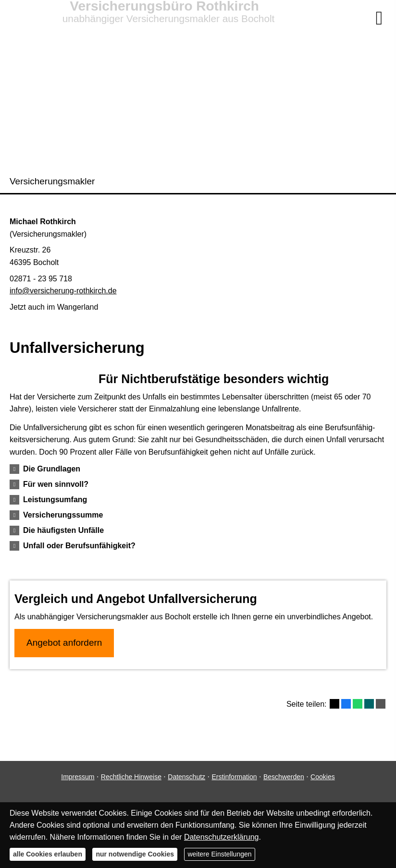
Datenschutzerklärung (222, 837)
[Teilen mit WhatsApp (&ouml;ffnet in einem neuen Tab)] (358, 704)
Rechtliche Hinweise (131, 777)
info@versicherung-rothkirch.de (63, 291)
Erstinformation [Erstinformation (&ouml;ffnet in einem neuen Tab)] (234, 777)
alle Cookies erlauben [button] (48, 854)
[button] (52, 469)
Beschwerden (284, 777)
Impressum (78, 777)
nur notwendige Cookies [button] (135, 854)
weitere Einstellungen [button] (219, 854)
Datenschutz (186, 777)
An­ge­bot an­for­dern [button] (64, 643)
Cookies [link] (323, 777)
